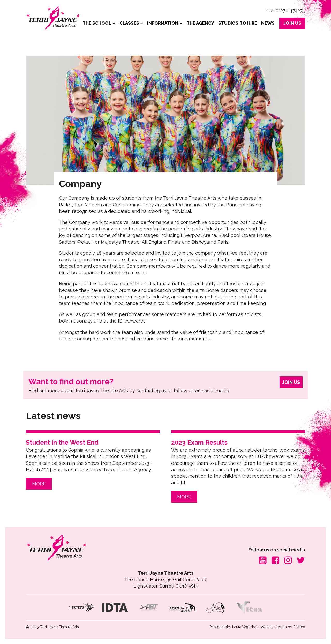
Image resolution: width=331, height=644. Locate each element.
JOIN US (292, 23)
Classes (131, 23)
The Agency (200, 23)
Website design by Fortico (283, 627)
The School (99, 23)
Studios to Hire (238, 23)
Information (165, 23)
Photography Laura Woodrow (234, 627)
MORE (39, 484)
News (268, 23)
